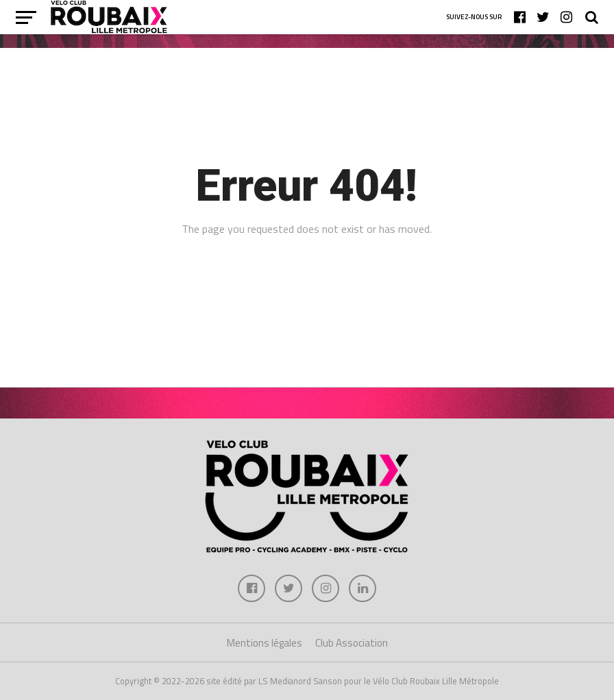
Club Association (352, 643)
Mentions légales (265, 643)
